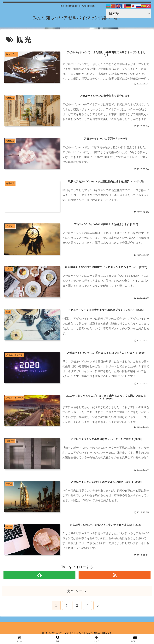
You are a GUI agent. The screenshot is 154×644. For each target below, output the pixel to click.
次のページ (77, 590)
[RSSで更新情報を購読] (115, 574)
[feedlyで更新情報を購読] (39, 574)
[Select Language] (128, 14)
